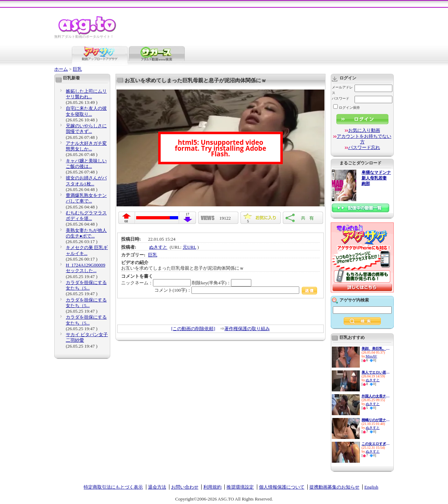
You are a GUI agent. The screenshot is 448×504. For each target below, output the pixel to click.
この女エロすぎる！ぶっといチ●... (376, 444)
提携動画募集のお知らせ (334, 487)
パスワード (341, 98)
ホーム (61, 69)
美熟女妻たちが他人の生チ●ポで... (86, 233)
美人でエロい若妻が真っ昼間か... (376, 372)
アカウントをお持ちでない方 (364, 139)
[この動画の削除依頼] (193, 329)
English (371, 487)
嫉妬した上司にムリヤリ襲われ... (86, 94)
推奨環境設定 (240, 487)
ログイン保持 (346, 108)
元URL (190, 247)
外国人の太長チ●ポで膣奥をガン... (376, 396)
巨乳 (77, 69)
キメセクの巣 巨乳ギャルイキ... (87, 250)
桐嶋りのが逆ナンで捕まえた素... (376, 420)
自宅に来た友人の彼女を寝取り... (86, 111)
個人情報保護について (282, 487)
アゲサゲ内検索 (354, 300)
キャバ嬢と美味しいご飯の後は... (86, 164)
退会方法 (157, 487)
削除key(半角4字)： (222, 283)
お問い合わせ (185, 487)
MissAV (372, 356)
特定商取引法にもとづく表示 (113, 487)
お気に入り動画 (364, 130)
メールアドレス (342, 90)
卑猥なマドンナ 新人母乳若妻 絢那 (376, 178)
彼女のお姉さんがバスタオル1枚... (86, 181)
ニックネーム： (156, 283)
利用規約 (212, 487)
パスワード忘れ (364, 147)
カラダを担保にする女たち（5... (86, 285)
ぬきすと (158, 247)
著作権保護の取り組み (247, 329)
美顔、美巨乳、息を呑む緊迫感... (376, 349)
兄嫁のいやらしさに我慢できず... (86, 129)
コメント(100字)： (236, 290)
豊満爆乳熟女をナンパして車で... (86, 198)
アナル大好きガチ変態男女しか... (86, 146)
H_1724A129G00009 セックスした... (86, 268)
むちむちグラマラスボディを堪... (86, 216)
